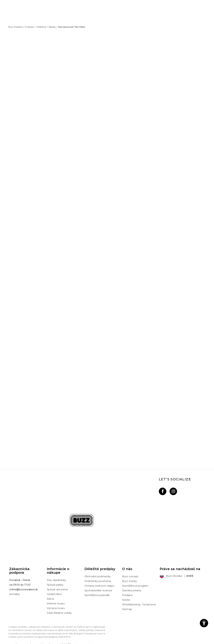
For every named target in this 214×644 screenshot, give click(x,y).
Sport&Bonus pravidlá (97, 593)
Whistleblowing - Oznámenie (139, 602)
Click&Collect (54, 592)
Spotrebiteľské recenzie (98, 588)
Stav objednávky (56, 578)
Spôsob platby (55, 582)
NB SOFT (65, 642)
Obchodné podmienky (98, 574)
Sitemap (127, 607)
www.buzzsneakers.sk (37, 642)
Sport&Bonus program (135, 583)
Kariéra (126, 597)
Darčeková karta (132, 588)
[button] (204, 623)
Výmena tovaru (56, 606)
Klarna (50, 596)
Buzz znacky (129, 579)
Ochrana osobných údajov (99, 583)
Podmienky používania (98, 579)
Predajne (127, 593)
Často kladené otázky (59, 610)
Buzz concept (130, 574)
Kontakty (15, 592)
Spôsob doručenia (57, 587)
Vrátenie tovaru (56, 601)
